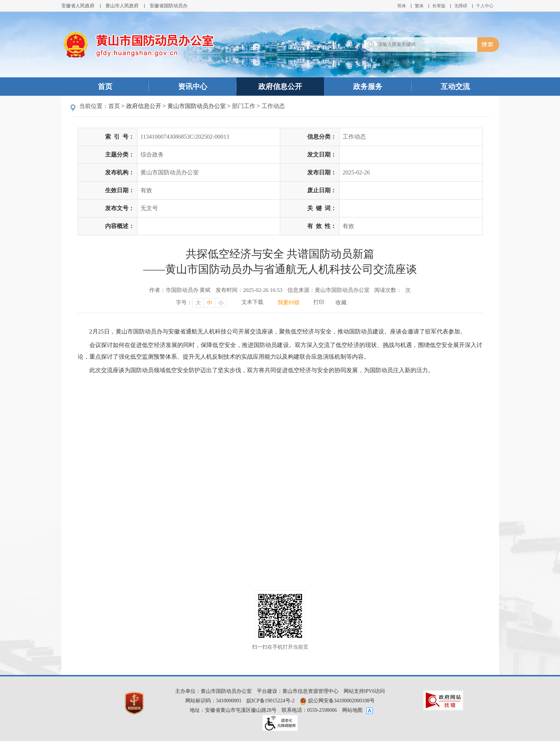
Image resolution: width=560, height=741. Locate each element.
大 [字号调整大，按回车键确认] (198, 303)
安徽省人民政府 (78, 6)
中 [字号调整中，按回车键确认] (210, 303)
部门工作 (244, 106)
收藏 (341, 302)
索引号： (120, 137)
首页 (105, 86)
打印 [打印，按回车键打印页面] (319, 302)
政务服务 (368, 86)
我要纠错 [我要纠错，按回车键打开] (289, 302)
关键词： (322, 208)
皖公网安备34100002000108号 (337, 701)
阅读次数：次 (393, 290)
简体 (402, 6)
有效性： (322, 226)
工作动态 (273, 106)
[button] (439, 6)
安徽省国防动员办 (169, 6)
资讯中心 (193, 86)
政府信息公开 (280, 86)
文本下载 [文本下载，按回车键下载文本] (252, 302)
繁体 (419, 6)
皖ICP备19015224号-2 (271, 701)
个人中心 (485, 6)
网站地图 (352, 710)
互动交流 (455, 86)
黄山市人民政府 (122, 6)
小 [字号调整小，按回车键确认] (221, 303)
